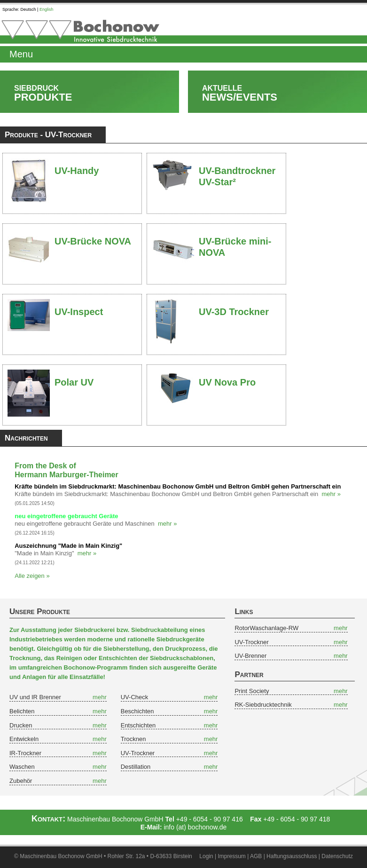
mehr (100, 697)
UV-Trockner (138, 753)
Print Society (252, 691)
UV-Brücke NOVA (93, 241)
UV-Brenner (250, 656)
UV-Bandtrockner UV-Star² (237, 173)
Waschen (22, 767)
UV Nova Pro (227, 382)
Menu (21, 54)
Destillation (136, 767)
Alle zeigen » (32, 576)
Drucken (21, 725)
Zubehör (21, 781)
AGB (256, 856)
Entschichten (138, 725)
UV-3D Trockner (234, 312)
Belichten (22, 711)
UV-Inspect (79, 312)
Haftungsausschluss (292, 856)
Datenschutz (337, 856)
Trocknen (133, 739)
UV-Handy (77, 171)
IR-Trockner (25, 753)
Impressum (232, 856)
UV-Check (135, 697)
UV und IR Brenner (35, 697)
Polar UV (74, 382)
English (47, 9)
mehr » (331, 494)
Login (206, 856)
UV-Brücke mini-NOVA (235, 243)
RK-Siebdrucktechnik (263, 705)
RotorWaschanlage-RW (266, 628)
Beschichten (137, 711)
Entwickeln (24, 739)
